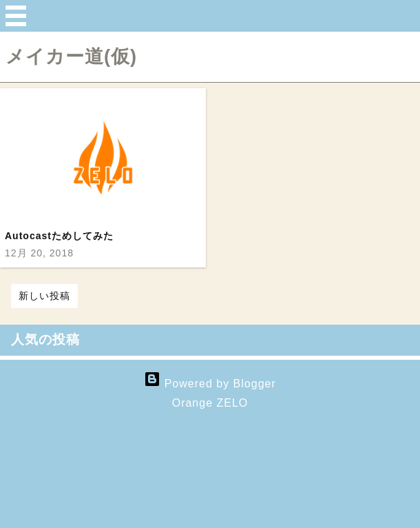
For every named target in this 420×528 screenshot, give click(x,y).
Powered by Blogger (210, 384)
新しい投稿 (44, 296)
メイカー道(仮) (71, 56)
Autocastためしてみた (59, 236)
